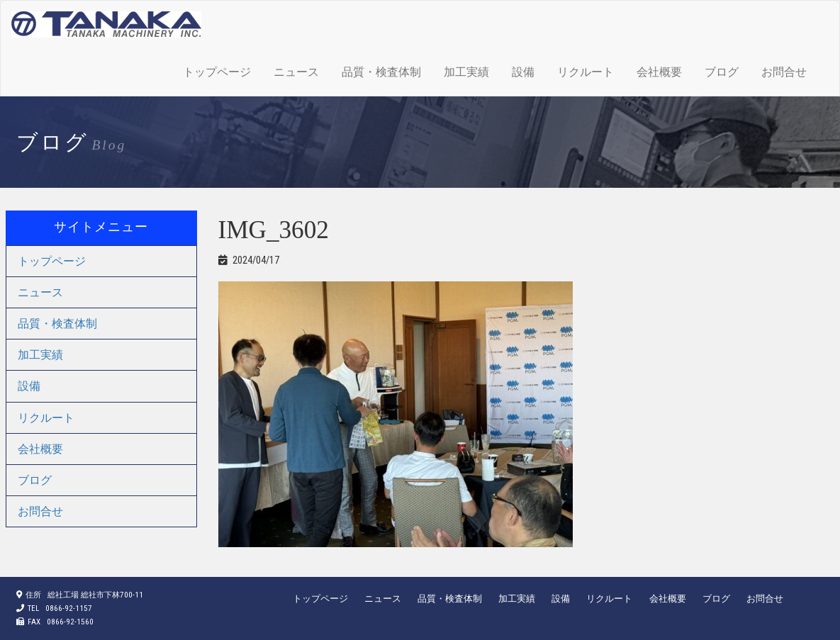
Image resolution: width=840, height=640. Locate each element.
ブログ (722, 72)
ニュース (296, 72)
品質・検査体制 (381, 72)
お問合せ (784, 72)
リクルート (586, 72)
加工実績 (466, 72)
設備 (523, 72)
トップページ (217, 72)
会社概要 (659, 72)
